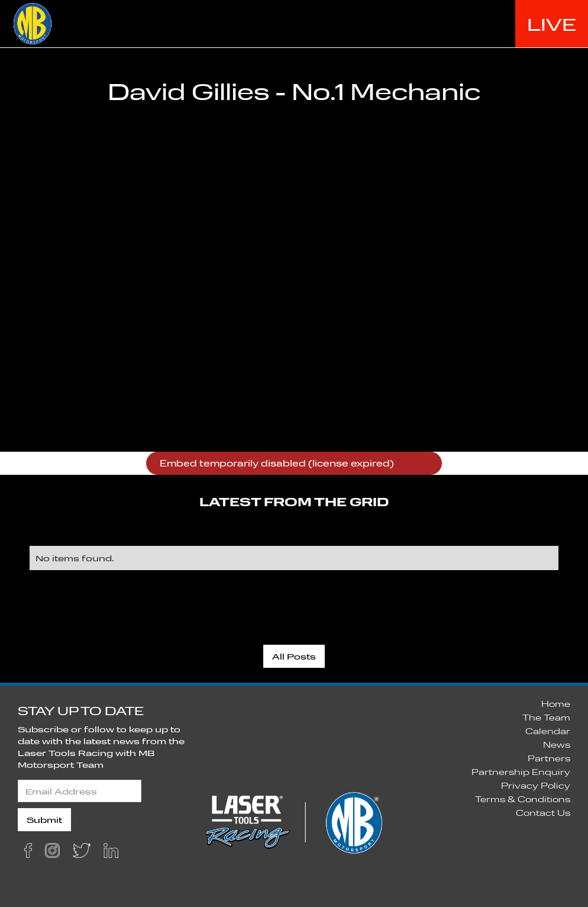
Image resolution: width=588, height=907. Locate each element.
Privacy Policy (536, 785)
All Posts (294, 656)
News (557, 744)
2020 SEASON (376, 23)
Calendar (548, 731)
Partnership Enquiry (521, 772)
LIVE (552, 24)
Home (556, 704)
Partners (549, 758)
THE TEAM (473, 23)
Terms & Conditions (523, 799)
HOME (291, 23)
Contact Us (543, 813)
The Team (546, 717)
